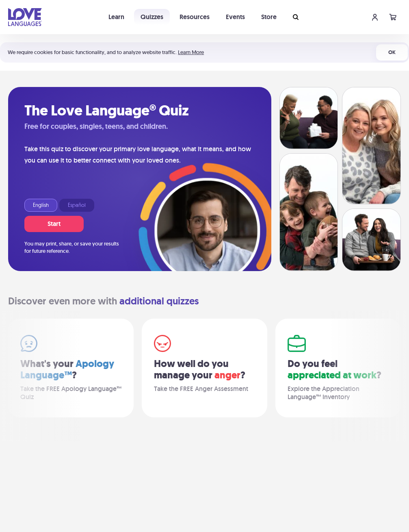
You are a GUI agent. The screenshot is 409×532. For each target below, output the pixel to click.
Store (269, 17)
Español (77, 205)
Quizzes (152, 17)
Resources (195, 17)
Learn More (191, 52)
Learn (116, 17)
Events (235, 17)
